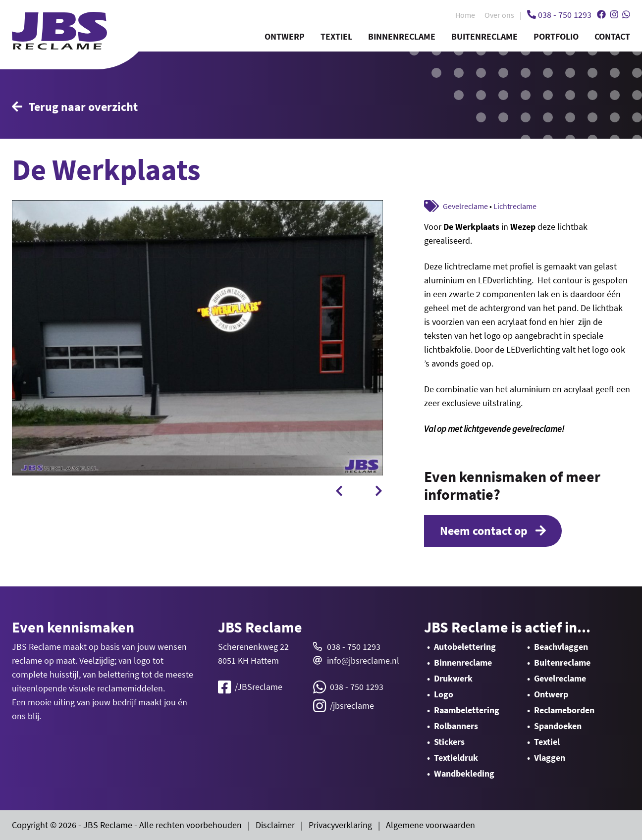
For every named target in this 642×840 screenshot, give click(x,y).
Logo (444, 694)
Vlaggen (550, 758)
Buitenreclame (484, 36)
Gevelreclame (465, 206)
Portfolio (556, 36)
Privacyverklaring (340, 825)
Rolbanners (456, 726)
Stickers (449, 742)
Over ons (499, 15)
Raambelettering (467, 710)
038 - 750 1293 (354, 647)
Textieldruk (456, 758)
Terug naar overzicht (75, 107)
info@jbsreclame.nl (363, 660)
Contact (612, 36)
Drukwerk (453, 678)
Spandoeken (558, 726)
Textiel (336, 36)
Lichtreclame (515, 206)
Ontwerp (285, 36)
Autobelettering (465, 647)
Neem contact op (493, 531)
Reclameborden (564, 710)
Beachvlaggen (561, 647)
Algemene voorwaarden (430, 825)
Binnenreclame (402, 36)
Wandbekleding (464, 773)
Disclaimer (275, 825)
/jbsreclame (344, 706)
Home (465, 15)
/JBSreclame (250, 687)
